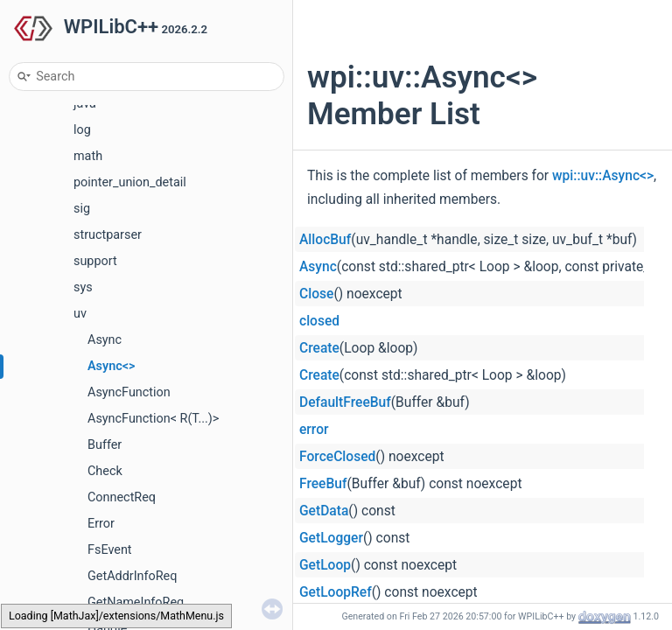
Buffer (105, 445)
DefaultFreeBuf (345, 402)
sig (82, 209)
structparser (108, 235)
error (314, 430)
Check (105, 471)
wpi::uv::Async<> (603, 176)
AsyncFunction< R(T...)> (153, 419)
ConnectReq (122, 497)
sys (83, 287)
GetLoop (325, 565)
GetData (324, 511)
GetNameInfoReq (136, 602)
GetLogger (331, 538)
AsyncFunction (129, 392)
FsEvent (110, 550)
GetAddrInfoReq (132, 576)
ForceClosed (337, 457)
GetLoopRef (336, 592)
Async (105, 340)
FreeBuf (323, 484)
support (95, 261)
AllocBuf (325, 240)
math (88, 156)
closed (319, 321)
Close (316, 294)
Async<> (111, 366)
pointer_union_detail (130, 182)
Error (101, 524)
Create (319, 348)
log (82, 130)
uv (80, 314)
